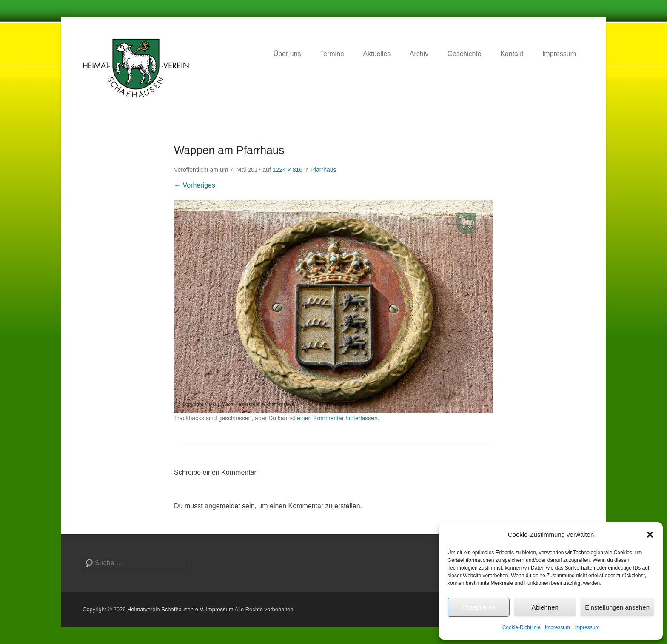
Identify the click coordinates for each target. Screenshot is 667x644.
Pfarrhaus (324, 170)
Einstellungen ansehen (617, 607)
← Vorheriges (195, 185)
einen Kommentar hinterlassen (337, 418)
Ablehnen (545, 607)
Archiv (419, 54)
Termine (332, 54)
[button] (650, 535)
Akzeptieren (478, 607)
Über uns (287, 54)
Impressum (557, 627)
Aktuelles (377, 54)
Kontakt (512, 54)
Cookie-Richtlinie (522, 627)
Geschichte (465, 54)
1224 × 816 (288, 170)
